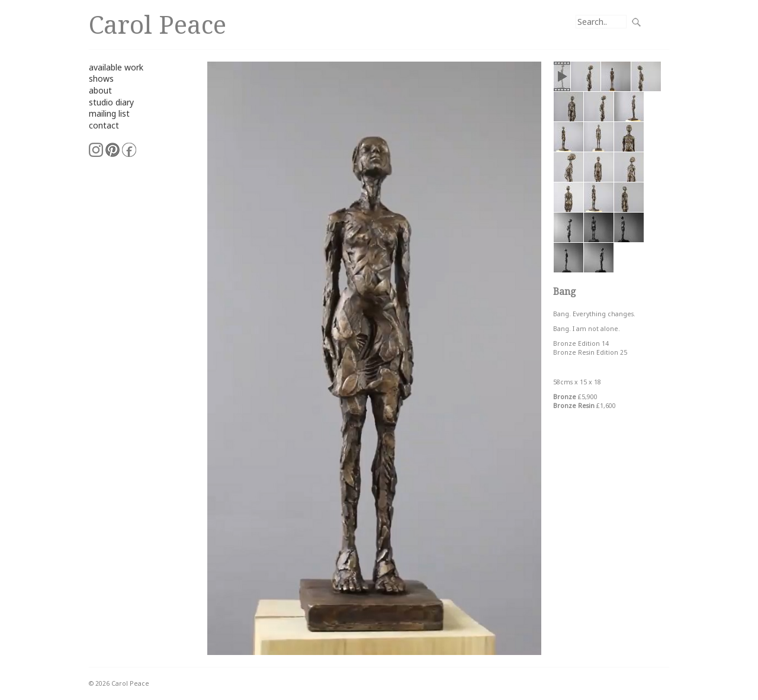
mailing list (109, 113)
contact (104, 125)
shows (101, 78)
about (100, 90)
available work (116, 67)
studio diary (111, 102)
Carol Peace (158, 24)
